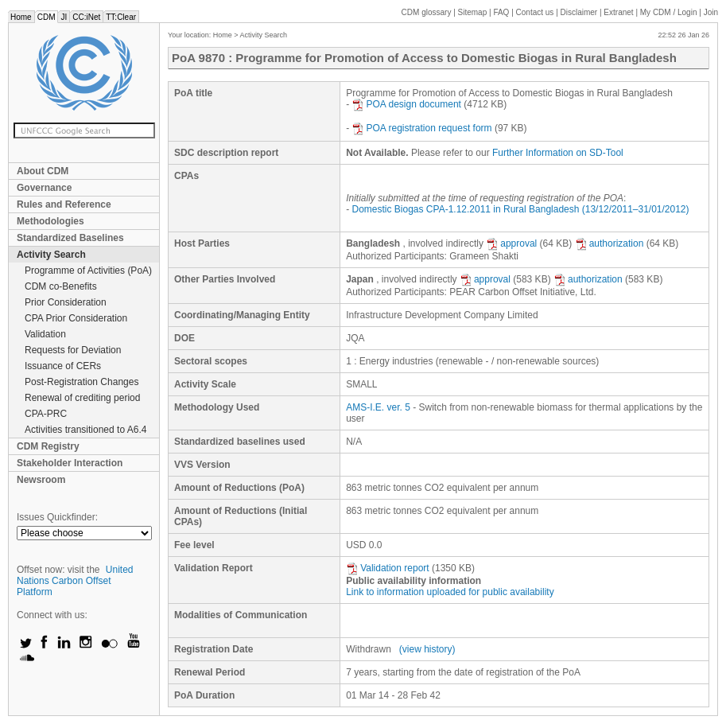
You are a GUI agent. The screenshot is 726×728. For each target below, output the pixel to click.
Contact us (535, 12)
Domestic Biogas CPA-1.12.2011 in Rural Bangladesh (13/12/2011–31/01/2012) (520, 209)
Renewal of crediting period (82, 398)
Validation (45, 334)
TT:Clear (121, 17)
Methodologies (50, 221)
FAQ (501, 12)
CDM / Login (670, 12)
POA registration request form (421, 128)
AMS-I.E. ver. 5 (378, 407)
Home (21, 17)
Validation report (388, 568)
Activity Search (51, 255)
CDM (47, 17)
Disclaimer (579, 12)
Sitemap (473, 12)
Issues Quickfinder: (57, 517)
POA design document (406, 104)
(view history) (427, 649)
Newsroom (41, 480)
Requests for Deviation (73, 350)
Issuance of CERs (63, 366)
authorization (610, 243)
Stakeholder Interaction (70, 463)
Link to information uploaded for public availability (450, 592)
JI (64, 17)
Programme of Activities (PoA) (88, 271)
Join (711, 12)
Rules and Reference (64, 204)
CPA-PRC (46, 414)
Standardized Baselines (70, 238)
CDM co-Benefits (61, 286)
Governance (44, 188)
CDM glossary (427, 12)
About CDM (43, 171)
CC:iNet (86, 17)
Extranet (618, 12)
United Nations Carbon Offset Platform (75, 581)
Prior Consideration (66, 302)
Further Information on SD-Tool (558, 153)
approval (511, 243)
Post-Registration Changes (82, 382)
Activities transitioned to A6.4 (85, 430)
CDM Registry (48, 446)
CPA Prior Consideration (76, 318)
